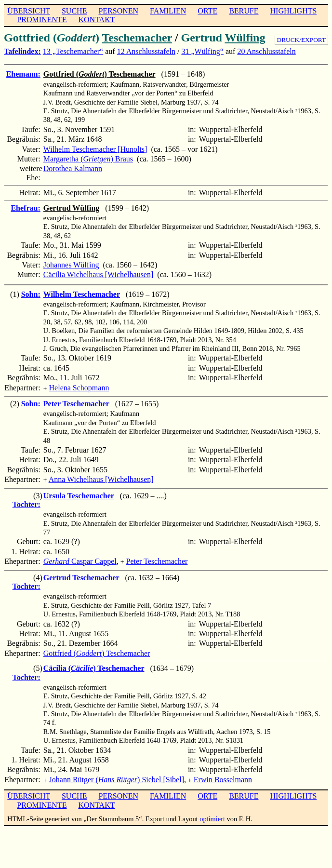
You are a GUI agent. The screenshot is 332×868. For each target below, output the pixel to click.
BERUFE (244, 11)
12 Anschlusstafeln (146, 51)
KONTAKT (96, 20)
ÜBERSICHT (29, 11)
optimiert (212, 815)
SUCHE (74, 11)
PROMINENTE (42, 20)
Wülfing (245, 38)
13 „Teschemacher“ (73, 51)
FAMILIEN (168, 11)
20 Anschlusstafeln (266, 51)
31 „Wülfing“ (202, 51)
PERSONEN (118, 11)
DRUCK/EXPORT (301, 40)
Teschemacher (137, 38)
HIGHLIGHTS (294, 11)
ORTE (207, 11)
